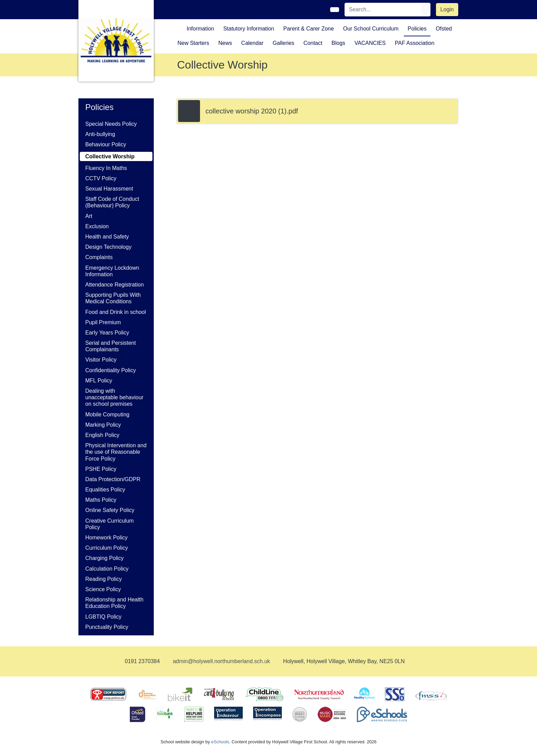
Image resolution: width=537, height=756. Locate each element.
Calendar (252, 43)
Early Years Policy (107, 333)
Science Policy (103, 589)
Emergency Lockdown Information (112, 271)
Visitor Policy (101, 360)
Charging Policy (104, 558)
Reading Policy (104, 579)
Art (89, 216)
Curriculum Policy (107, 548)
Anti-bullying (100, 134)
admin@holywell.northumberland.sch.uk (222, 661)
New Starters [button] (193, 43)
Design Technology (108, 247)
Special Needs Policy (111, 124)
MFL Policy (99, 381)
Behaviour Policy (106, 144)
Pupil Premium (103, 322)
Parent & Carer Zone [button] (309, 29)
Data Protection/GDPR (113, 479)
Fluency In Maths (106, 168)
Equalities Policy (105, 490)
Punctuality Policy (107, 627)
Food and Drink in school (116, 312)
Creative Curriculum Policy (109, 524)
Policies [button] (417, 29)
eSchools (220, 742)
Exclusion (97, 226)
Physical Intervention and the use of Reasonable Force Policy (116, 452)
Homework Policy (107, 538)
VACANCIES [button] (370, 43)
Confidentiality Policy (111, 370)
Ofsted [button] (444, 29)
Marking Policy (103, 425)
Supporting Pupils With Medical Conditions (113, 298)
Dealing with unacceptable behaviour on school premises (114, 397)
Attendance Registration (115, 285)
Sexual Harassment (109, 189)
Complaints (99, 257)
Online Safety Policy (110, 510)
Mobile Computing (107, 414)
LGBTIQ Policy (103, 617)
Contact (313, 43)
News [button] (225, 43)
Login (447, 9)
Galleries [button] (283, 43)
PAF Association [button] (415, 43)
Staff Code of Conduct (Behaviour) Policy (112, 202)
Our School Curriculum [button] (371, 29)
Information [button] (200, 29)
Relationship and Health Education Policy (114, 603)
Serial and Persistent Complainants (111, 346)
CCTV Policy (101, 178)
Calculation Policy (107, 569)
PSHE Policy (101, 469)
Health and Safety (107, 237)
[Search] (383, 10)
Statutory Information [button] (249, 29)
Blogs (338, 43)
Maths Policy (101, 500)
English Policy (102, 435)
